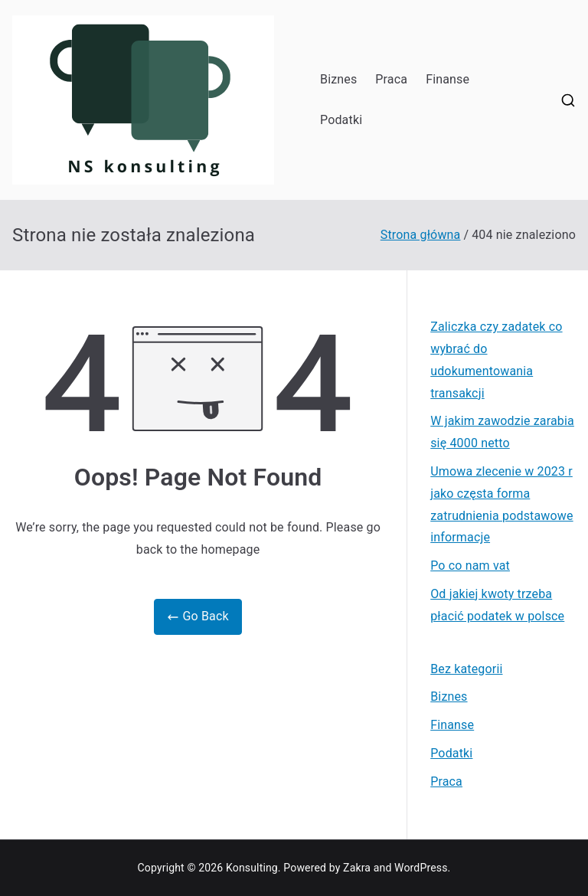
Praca (391, 79)
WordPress (421, 868)
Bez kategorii (466, 669)
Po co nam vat (470, 566)
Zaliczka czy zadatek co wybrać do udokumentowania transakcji (496, 360)
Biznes (338, 79)
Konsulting (252, 868)
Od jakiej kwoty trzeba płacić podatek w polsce (497, 605)
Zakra (357, 868)
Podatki (341, 120)
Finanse (448, 79)
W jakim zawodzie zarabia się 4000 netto (502, 432)
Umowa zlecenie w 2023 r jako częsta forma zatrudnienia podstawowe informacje (501, 504)
